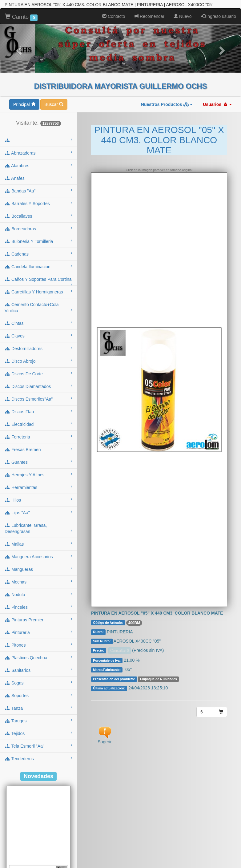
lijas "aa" (38, 496)
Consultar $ (120, 634)
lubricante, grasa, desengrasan (38, 512)
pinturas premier (38, 603)
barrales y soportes (38, 187)
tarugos (38, 704)
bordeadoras (38, 212)
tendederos (38, 742)
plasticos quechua (38, 641)
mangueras (38, 552)
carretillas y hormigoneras (38, 275)
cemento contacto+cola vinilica (38, 291)
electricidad (38, 407)
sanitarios (38, 653)
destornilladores (38, 332)
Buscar (54, 88)
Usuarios (217, 88)
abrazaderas (38, 136)
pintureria (38, 616)
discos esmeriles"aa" (38, 382)
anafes (38, 161)
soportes (38, 679)
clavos (38, 319)
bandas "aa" (38, 174)
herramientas (38, 470)
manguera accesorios (38, 540)
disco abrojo (38, 344)
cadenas (38, 237)
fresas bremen (38, 433)
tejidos (38, 717)
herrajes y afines (38, 458)
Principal (24, 88)
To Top (230, 857)
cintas (38, 306)
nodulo (38, 578)
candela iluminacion (38, 250)
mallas (38, 527)
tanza (38, 691)
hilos (38, 483)
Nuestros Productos (167, 88)
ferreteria (38, 420)
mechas (38, 565)
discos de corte (38, 357)
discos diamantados (38, 369)
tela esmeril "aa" (38, 729)
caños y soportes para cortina (38, 264)
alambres (38, 149)
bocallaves (38, 199)
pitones (38, 628)
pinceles (38, 590)
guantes (38, 445)
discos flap (38, 395)
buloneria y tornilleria (38, 224)
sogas (38, 666)
